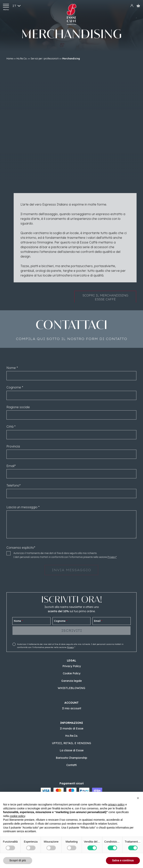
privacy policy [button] (116, 804)
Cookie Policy (72, 673)
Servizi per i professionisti (45, 59)
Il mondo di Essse (72, 728)
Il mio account (72, 708)
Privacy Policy (72, 666)
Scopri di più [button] (18, 860)
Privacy (70, 647)
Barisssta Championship (71, 758)
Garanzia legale (71, 681)
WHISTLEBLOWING (71, 688)
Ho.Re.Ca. (22, 59)
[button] (138, 798)
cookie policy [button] (17, 816)
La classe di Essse (72, 750)
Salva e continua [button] (123, 860)
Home (10, 59)
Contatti (71, 765)
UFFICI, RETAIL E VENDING (71, 743)
